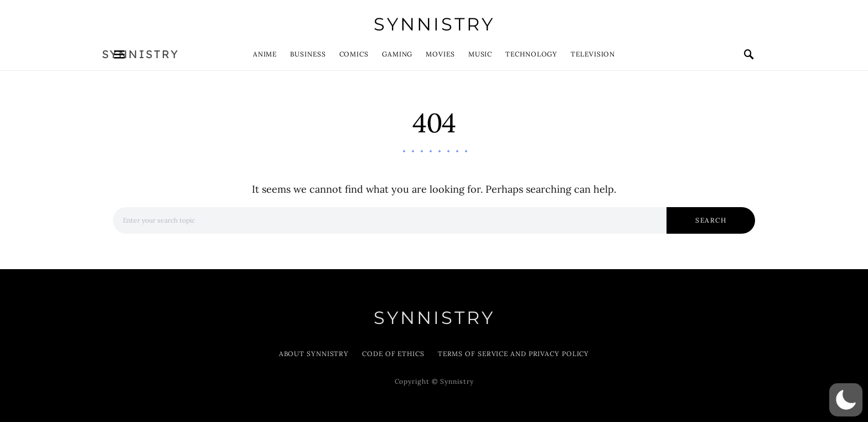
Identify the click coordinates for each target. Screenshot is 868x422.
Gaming (397, 54)
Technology (531, 54)
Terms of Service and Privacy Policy (514, 354)
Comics (354, 54)
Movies (440, 54)
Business (308, 54)
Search (711, 220)
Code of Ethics (393, 354)
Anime (265, 54)
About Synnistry (314, 354)
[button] (846, 400)
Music (480, 54)
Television (593, 54)
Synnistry (434, 24)
